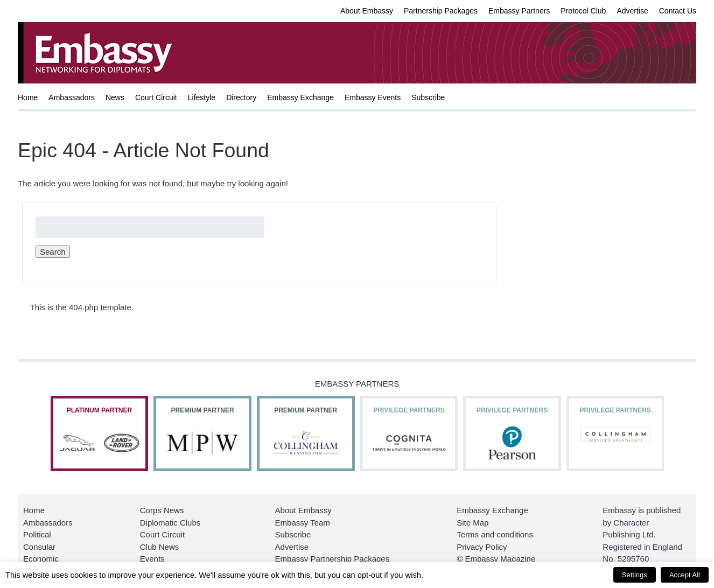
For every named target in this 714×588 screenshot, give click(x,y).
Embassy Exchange (300, 97)
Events (152, 559)
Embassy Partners (519, 11)
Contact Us (678, 11)
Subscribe (428, 97)
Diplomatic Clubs (170, 523)
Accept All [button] (685, 575)
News (115, 97)
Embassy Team (303, 523)
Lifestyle (202, 97)
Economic (41, 559)
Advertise (632, 11)
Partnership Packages (441, 11)
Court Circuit (156, 97)
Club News (160, 547)
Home (28, 97)
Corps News (162, 510)
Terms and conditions (495, 534)
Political (37, 534)
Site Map (472, 523)
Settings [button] (635, 575)
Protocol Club (583, 11)
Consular (39, 547)
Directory (241, 97)
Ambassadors (72, 97)
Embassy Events (373, 97)
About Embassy (367, 11)
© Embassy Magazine (496, 559)
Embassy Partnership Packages (332, 559)
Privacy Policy (482, 547)
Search (53, 252)
